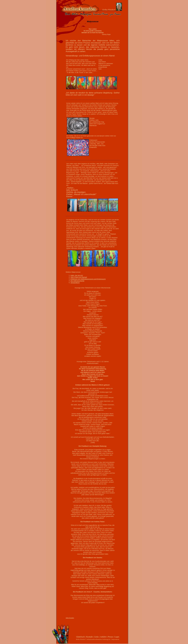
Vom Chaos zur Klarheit (79, 277)
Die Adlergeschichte (77, 281)
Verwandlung (75, 283)
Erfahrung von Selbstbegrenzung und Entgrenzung (88, 279)
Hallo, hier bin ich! (77, 275)
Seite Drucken (70, 618)
